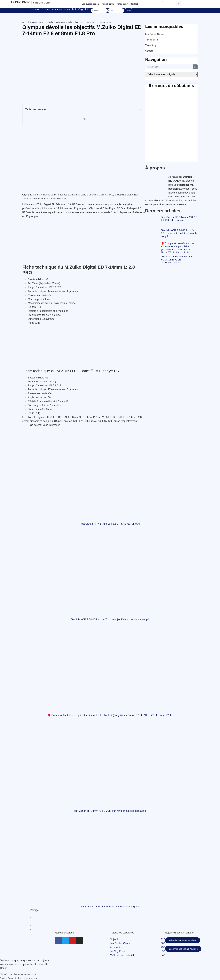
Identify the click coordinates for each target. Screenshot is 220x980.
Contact (134, 4)
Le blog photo (20, 2)
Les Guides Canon (90, 4)
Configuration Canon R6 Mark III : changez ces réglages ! (110, 907)
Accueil (26, 22)
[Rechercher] (195, 67)
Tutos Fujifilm (108, 4)
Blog (34, 22)
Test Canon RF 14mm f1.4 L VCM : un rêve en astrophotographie (177, 260)
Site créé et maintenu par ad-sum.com (18, 974)
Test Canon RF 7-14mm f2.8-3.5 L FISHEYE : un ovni (179, 219)
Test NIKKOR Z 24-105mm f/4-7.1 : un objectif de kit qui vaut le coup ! (179, 233)
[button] (179, 3)
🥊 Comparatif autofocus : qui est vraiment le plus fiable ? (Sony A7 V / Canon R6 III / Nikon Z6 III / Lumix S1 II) (178, 248)
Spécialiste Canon (42, 3)
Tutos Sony (122, 4)
